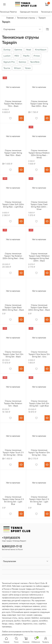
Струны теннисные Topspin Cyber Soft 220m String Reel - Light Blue (13, 204)
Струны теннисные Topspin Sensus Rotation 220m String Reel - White (39, 154)
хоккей (29, 615)
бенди (5, 624)
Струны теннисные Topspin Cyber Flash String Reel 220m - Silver (39, 206)
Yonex (28, 68)
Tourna (7, 68)
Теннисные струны (26, 18)
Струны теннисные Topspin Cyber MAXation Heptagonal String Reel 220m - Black (39, 257)
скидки (17, 606)
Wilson (17, 68)
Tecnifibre (35, 62)
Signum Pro (9, 62)
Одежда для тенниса (29, 12)
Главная (10, 18)
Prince (37, 56)
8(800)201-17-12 (12, 546)
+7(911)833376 (11, 538)
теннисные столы (10, 618)
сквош (11, 624)
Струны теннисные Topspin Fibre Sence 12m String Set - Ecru (39, 354)
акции (33, 603)
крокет (28, 618)
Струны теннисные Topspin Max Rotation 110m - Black (13, 104)
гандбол (18, 624)
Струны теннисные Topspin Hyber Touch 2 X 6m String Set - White (13, 453)
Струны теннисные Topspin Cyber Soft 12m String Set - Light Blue (39, 403)
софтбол (42, 624)
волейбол (43, 621)
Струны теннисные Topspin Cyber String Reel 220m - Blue (39, 104)
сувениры (38, 615)
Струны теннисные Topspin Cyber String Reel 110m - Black (13, 153)
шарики (35, 621)
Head (28, 50)
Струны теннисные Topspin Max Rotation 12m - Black (13, 403)
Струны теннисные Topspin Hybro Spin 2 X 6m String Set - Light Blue (39, 500)
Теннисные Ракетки (8, 12)
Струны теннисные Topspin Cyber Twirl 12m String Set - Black (13, 354)
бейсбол (35, 618)
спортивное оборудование (31, 598)
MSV (17, 56)
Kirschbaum (41, 50)
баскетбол (26, 621)
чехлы (21, 618)
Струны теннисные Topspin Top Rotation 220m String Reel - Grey (13, 256)
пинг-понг (21, 615)
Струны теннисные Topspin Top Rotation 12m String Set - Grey (39, 453)
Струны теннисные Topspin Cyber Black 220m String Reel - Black (39, 307)
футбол (17, 621)
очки (35, 624)
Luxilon (7, 56)
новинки (36, 606)
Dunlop (7, 50)
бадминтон (28, 624)
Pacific (26, 56)
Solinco (22, 62)
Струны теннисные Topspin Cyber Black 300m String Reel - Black (13, 307)
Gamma (18, 50)
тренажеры (7, 627)
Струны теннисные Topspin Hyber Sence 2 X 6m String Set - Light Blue (13, 500)
